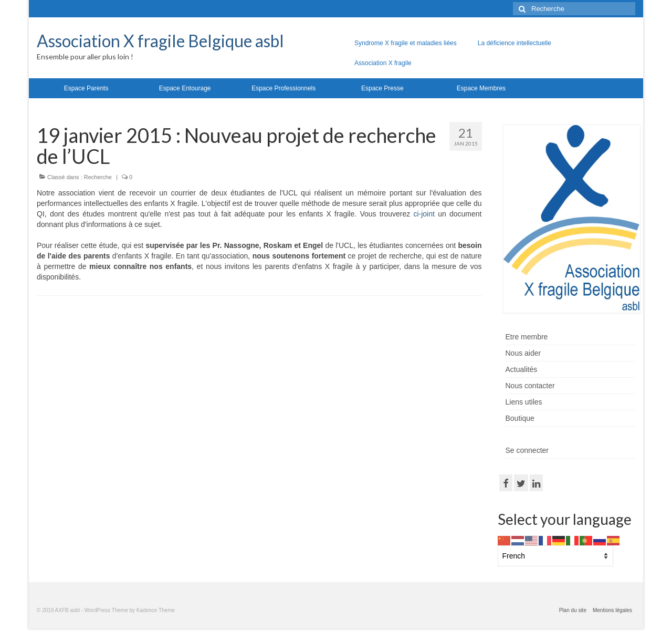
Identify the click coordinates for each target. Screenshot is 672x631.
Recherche (98, 177)
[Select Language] (555, 556)
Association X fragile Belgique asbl (160, 41)
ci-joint (424, 214)
